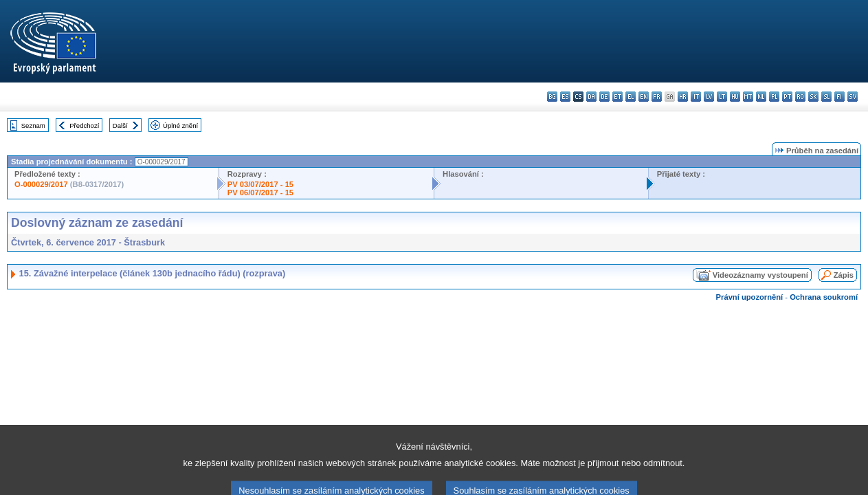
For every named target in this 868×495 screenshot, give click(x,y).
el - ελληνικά (631, 97)
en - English (644, 97)
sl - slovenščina (826, 97)
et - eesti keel (617, 97)
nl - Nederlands (761, 97)
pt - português (787, 97)
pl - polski (774, 97)
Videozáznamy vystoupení (760, 275)
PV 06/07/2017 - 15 (260, 192)
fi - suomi (839, 97)
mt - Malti (748, 97)
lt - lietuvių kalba (722, 97)
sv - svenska (853, 97)
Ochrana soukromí (824, 297)
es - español (565, 97)
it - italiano (696, 97)
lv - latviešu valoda (709, 97)
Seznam (33, 125)
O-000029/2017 (41, 184)
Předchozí (84, 125)
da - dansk (591, 97)
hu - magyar (735, 97)
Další (120, 125)
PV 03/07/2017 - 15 (260, 184)
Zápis (844, 275)
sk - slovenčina (813, 97)
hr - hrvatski (683, 97)
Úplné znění (180, 125)
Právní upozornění (750, 297)
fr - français (657, 97)
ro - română (800, 97)
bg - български (552, 97)
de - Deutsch (604, 97)
